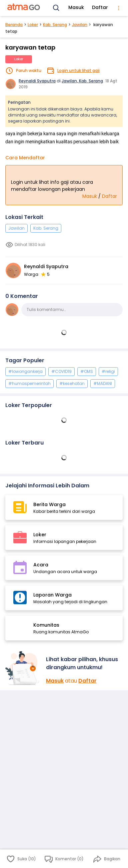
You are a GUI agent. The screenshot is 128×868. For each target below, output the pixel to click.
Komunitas (46, 625)
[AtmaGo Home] (24, 8)
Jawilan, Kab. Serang (82, 81)
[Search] (56, 8)
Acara (41, 565)
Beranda (14, 25)
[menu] (119, 8)
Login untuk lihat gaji (78, 70)
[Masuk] (23, 668)
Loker (33, 25)
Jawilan (80, 25)
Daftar (100, 7)
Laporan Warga (52, 595)
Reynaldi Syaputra (37, 81)
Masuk (76, 7)
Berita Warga (49, 504)
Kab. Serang (55, 25)
